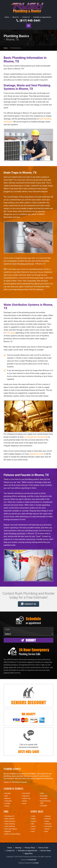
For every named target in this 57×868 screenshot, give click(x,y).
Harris (33, 826)
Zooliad (36, 863)
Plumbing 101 (9, 816)
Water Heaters (10, 819)
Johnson (48, 816)
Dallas (34, 819)
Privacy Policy (30, 848)
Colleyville (8, 801)
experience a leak (36, 454)
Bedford (7, 798)
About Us (15, 17)
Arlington (8, 793)
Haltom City (27, 798)
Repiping (8, 831)
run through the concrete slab (36, 437)
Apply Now (29, 853)
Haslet (25, 801)
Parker (47, 821)
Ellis (33, 824)
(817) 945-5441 (30, 21)
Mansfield (44, 798)
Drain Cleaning (10, 824)
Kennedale (44, 796)
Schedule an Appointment (42, 17)
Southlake (44, 806)
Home (7, 17)
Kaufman (48, 819)
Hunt (33, 831)
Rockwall (48, 824)
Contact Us (26, 17)
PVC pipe (11, 333)
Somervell (48, 826)
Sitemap (18, 848)
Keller (42, 793)
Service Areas (46, 851)
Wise (46, 831)
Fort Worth (26, 793)
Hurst (24, 803)
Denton (34, 821)
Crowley (7, 803)
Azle (6, 796)
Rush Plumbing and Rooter (23, 264)
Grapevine (26, 796)
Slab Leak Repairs (11, 829)
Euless (7, 806)
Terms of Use (43, 848)
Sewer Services (10, 821)
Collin (33, 816)
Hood (33, 829)
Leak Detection (10, 826)
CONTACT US (28, 604)
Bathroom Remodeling (12, 834)
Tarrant (47, 829)
